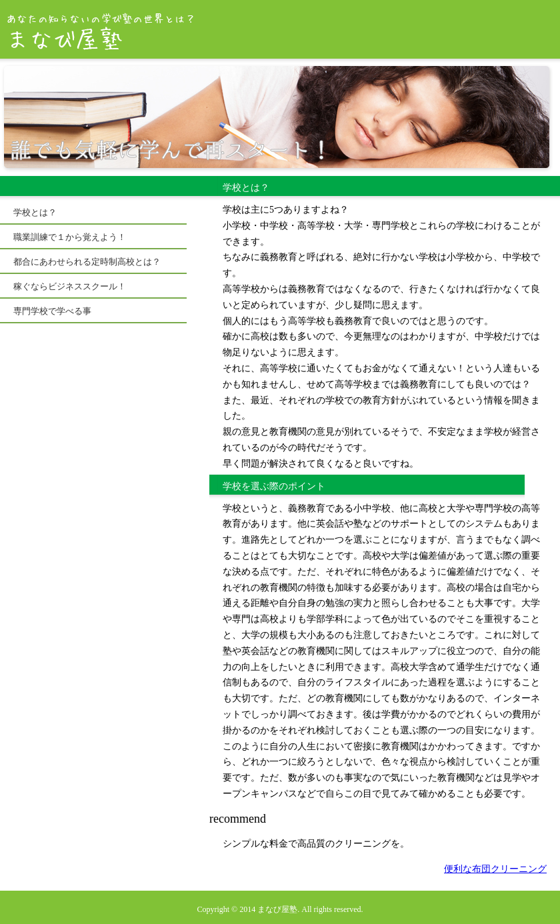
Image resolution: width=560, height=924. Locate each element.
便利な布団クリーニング (495, 869)
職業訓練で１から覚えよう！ (70, 237)
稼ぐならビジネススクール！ (70, 286)
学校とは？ (35, 212)
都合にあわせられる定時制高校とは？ (87, 262)
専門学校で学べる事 (52, 311)
